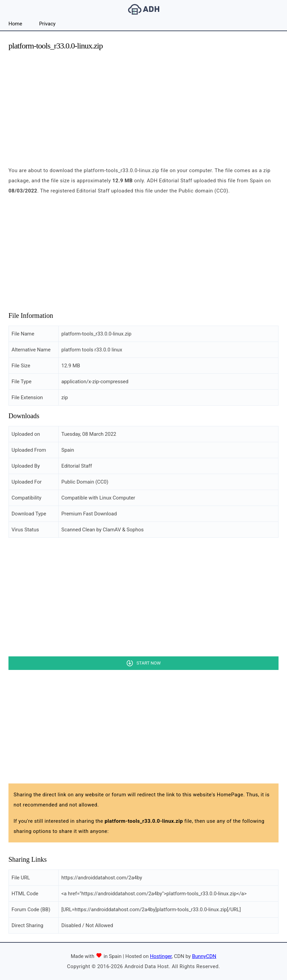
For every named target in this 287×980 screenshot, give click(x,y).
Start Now (149, 663)
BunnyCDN (204, 956)
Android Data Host (144, 9)
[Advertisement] (143, 104)
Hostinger (161, 956)
